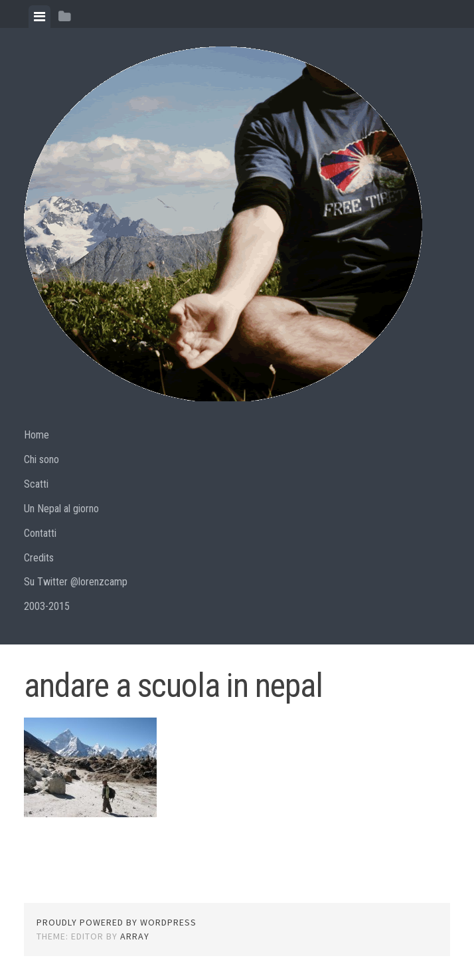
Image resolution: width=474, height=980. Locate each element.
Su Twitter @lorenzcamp (76, 582)
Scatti (36, 484)
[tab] (39, 17)
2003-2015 (47, 606)
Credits (39, 558)
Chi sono (41, 459)
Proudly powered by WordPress (117, 922)
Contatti (40, 533)
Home (37, 435)
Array (135, 936)
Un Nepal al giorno (61, 509)
